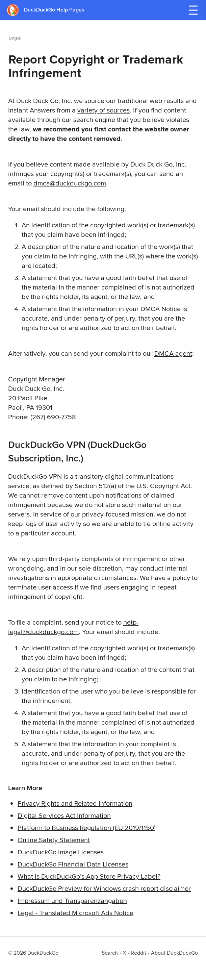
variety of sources (104, 110)
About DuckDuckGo (174, 953)
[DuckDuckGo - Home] (15, 10)
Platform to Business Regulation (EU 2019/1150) (87, 827)
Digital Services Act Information (64, 815)
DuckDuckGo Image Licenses (61, 852)
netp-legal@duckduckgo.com (73, 627)
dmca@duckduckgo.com (70, 183)
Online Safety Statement (54, 840)
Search (110, 953)
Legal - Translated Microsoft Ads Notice (75, 913)
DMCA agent (173, 353)
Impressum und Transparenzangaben (72, 900)
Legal (15, 38)
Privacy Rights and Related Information (75, 803)
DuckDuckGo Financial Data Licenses (73, 864)
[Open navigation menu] (193, 10)
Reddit (138, 953)
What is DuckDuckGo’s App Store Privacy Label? (89, 876)
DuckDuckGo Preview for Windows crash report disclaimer (104, 888)
